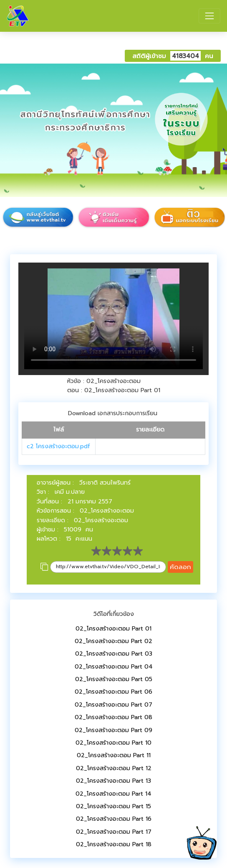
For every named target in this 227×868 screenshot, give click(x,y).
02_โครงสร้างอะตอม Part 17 (114, 832)
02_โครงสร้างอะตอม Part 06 (113, 692)
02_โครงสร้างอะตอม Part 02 (113, 641)
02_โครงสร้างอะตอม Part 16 (114, 819)
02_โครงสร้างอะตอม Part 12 (114, 768)
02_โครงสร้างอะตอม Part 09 (113, 730)
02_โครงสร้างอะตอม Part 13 (113, 781)
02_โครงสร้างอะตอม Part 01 (113, 629)
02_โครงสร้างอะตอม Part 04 (114, 667)
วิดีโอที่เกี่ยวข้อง (114, 614)
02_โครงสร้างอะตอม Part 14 (113, 794)
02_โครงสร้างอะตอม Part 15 (113, 806)
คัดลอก (180, 567)
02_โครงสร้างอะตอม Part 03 (114, 654)
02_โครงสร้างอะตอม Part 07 (113, 705)
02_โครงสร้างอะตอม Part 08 (113, 717)
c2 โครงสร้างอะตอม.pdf (58, 446)
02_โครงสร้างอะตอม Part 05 (114, 679)
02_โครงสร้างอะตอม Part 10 (113, 743)
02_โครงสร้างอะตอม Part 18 (114, 844)
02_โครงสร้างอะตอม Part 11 (114, 755)
